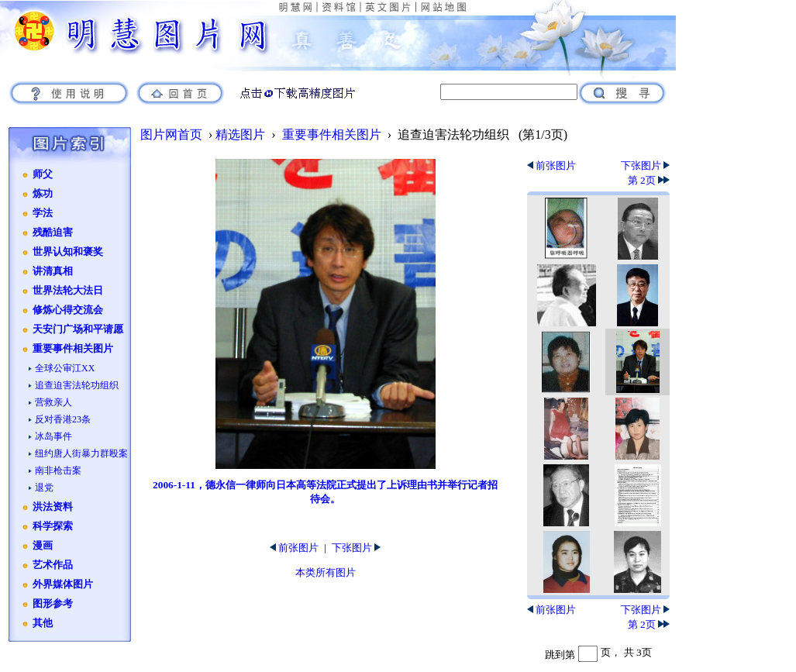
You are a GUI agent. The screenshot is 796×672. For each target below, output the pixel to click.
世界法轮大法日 (68, 291)
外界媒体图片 (63, 584)
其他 (43, 623)
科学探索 (53, 526)
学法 (43, 213)
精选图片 (240, 134)
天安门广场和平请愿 (78, 329)
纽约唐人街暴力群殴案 (81, 453)
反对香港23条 (63, 419)
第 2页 (649, 180)
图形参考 (53, 604)
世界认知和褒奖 (68, 252)
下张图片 (356, 548)
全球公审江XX (65, 368)
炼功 (43, 194)
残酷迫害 (53, 233)
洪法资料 (53, 507)
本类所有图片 (326, 572)
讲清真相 (53, 271)
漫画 (43, 546)
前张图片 (294, 548)
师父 (43, 174)
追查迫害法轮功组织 (77, 385)
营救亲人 (53, 402)
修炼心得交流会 (68, 310)
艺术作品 (53, 565)
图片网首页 (171, 134)
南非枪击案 (58, 470)
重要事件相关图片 (73, 349)
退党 (44, 488)
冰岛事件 (53, 436)
